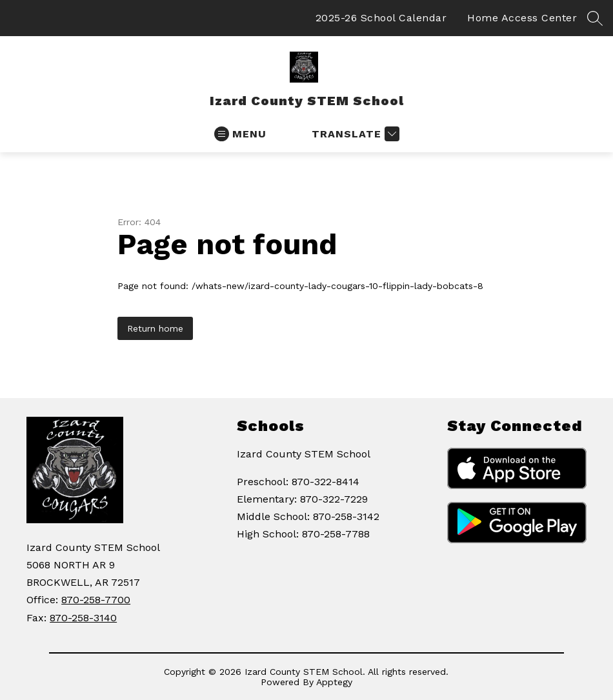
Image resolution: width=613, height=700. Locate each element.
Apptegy (334, 682)
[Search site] (595, 18)
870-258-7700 (96, 600)
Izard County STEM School (304, 454)
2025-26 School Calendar (381, 18)
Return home (155, 328)
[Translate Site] (354, 134)
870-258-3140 (83, 618)
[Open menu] (240, 134)
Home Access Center (522, 18)
